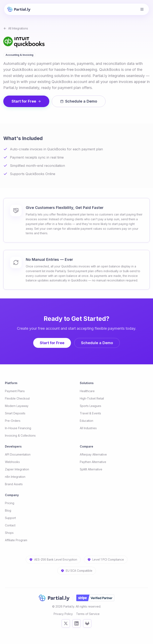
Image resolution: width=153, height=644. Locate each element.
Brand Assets (14, 484)
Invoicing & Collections (20, 435)
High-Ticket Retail (92, 398)
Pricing (10, 503)
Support (10, 518)
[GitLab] (87, 623)
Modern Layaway (17, 406)
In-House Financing (18, 428)
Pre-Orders (13, 421)
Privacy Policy (63, 614)
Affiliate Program (16, 540)
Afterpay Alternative (93, 454)
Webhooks (12, 462)
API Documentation (18, 454)
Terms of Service (88, 614)
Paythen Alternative (93, 462)
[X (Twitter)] (66, 623)
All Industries (88, 428)
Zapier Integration (17, 469)
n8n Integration (15, 477)
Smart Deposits (15, 413)
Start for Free (26, 101)
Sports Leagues (91, 406)
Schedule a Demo (79, 101)
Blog (8, 510)
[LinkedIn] (76, 623)
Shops (9, 533)
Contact (10, 525)
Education (87, 421)
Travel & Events (90, 413)
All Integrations (16, 28)
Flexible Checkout (17, 398)
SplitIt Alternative (91, 469)
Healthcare (87, 391)
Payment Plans (15, 391)
